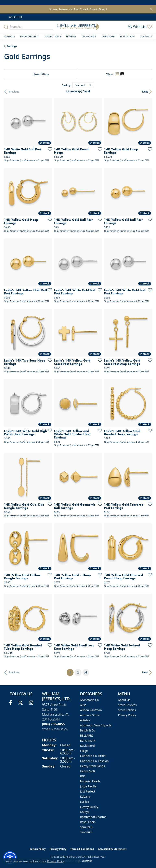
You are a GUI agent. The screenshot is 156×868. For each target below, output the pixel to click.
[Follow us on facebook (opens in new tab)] (10, 703)
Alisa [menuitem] (83, 705)
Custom (9, 36)
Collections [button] (52, 36)
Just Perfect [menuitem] (88, 791)
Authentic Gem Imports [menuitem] (96, 725)
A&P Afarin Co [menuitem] (89, 700)
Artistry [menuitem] (85, 720)
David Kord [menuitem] (87, 746)
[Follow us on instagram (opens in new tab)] (31, 703)
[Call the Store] (53, 724)
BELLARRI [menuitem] (86, 735)
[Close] (151, 9)
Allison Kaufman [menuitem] (91, 710)
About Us (124, 700)
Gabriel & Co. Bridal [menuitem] (93, 756)
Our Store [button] (108, 36)
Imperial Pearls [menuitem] (90, 781)
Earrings (12, 46)
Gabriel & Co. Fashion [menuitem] (94, 761)
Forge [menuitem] (84, 751)
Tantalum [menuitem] (86, 832)
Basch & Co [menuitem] (88, 730)
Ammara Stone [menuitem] (90, 715)
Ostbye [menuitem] (85, 812)
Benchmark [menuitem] (88, 741)
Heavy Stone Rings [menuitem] (92, 766)
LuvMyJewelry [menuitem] (89, 807)
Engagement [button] (29, 36)
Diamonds (89, 36)
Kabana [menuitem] (85, 796)
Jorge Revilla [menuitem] (88, 786)
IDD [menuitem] (83, 776)
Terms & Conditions (82, 849)
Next (145, 92)
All (86, 672)
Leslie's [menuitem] (85, 802)
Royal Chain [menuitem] (88, 822)
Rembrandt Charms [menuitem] (93, 817)
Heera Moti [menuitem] (87, 771)
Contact (146, 36)
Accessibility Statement (112, 849)
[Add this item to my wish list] (49, 149)
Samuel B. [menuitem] (87, 827)
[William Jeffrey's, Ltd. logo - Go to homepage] (78, 27)
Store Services (127, 705)
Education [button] (127, 36)
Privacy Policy (127, 715)
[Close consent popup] (79, 861)
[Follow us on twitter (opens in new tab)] (21, 703)
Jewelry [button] (71, 36)
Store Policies (127, 710)
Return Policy (38, 849)
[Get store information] (55, 729)
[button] (15, 17)
